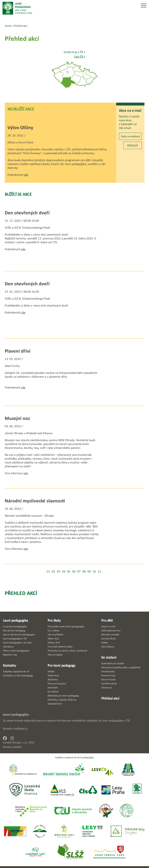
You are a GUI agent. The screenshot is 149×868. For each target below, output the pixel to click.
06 (74, 571)
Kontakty (9, 665)
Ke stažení (109, 657)
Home (8, 26)
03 (59, 571)
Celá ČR (80, 57)
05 (69, 571)
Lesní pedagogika (16, 620)
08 (84, 571)
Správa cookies (12, 747)
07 (79, 571)
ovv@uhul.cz (20, 729)
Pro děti (107, 620)
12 (99, 571)
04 (64, 571)
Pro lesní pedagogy (61, 665)
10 (94, 571)
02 (53, 571)
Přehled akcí (21, 593)
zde (26, 175)
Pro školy (54, 620)
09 (89, 571)
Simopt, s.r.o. (20, 742)
